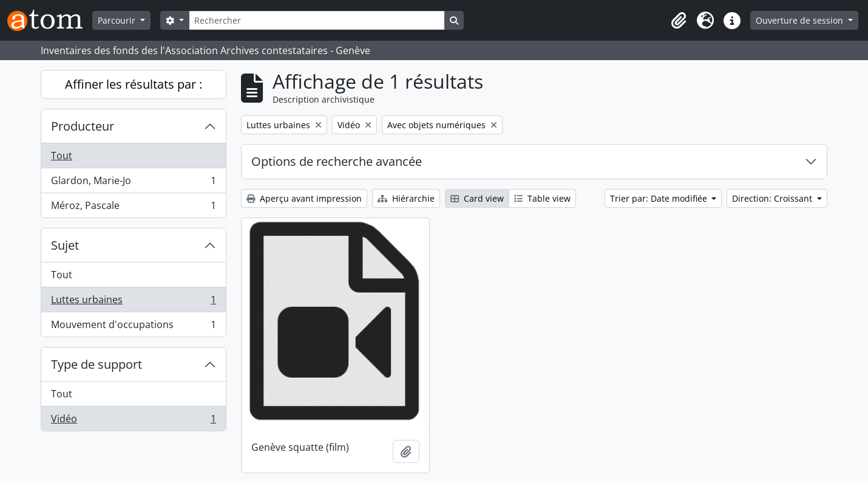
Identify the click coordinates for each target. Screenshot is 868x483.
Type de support (97, 364)
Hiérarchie (406, 198)
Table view (542, 198)
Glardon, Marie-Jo (133, 183)
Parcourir (118, 20)
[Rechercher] (317, 20)
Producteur (83, 126)
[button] (679, 21)
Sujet (65, 245)
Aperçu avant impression (304, 198)
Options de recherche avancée (337, 161)
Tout (62, 156)
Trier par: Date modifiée (660, 198)
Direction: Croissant (773, 198)
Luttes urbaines (133, 302)
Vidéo (133, 421)
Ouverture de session (801, 20)
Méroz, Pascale (133, 208)
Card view (477, 198)
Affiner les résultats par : (134, 84)
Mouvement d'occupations (133, 327)
